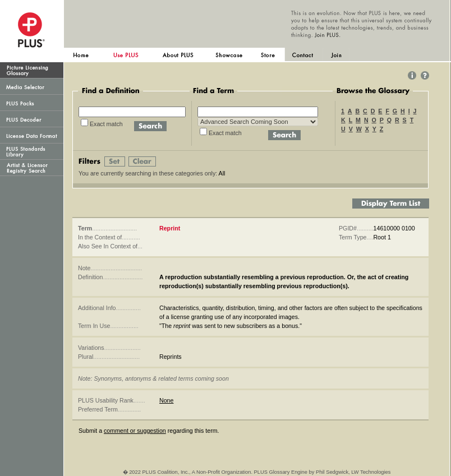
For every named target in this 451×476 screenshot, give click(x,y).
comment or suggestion (135, 431)
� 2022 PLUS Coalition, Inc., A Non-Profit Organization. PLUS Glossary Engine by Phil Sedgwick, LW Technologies (257, 472)
